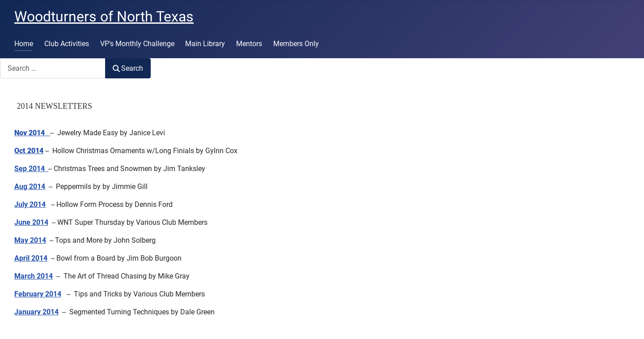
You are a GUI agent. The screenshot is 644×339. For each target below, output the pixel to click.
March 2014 (34, 276)
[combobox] (53, 68)
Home (24, 44)
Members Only (296, 44)
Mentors (249, 44)
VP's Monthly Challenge (137, 44)
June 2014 (31, 222)
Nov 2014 (30, 133)
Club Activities (67, 44)
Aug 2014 (30, 187)
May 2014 (30, 240)
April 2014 (31, 258)
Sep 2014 (30, 169)
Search (128, 68)
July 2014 (30, 204)
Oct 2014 (29, 151)
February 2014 (38, 294)
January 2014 (36, 312)
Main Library (205, 44)
